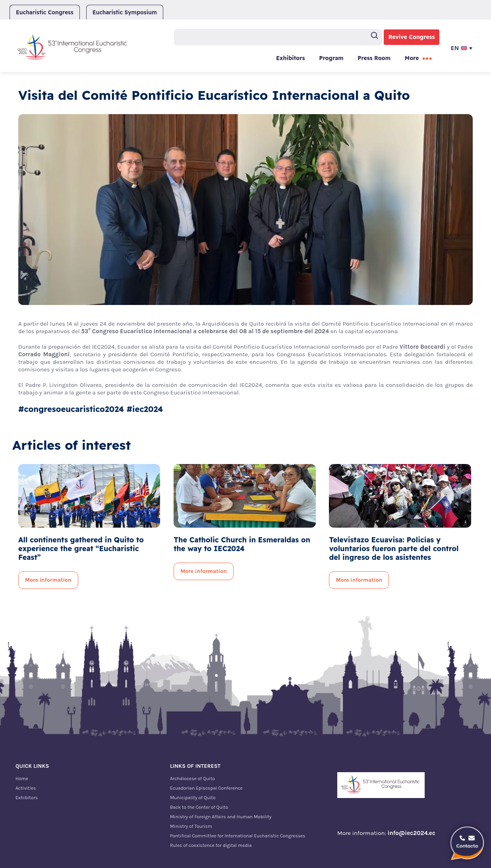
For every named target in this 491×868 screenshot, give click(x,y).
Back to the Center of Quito (199, 807)
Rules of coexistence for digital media (211, 845)
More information (48, 580)
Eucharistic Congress (45, 12)
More (412, 58)
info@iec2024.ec (412, 833)
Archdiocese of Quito (192, 779)
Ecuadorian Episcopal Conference (206, 788)
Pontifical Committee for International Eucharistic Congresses (238, 836)
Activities (26, 788)
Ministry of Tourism (191, 826)
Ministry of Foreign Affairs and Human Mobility (221, 817)
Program (331, 58)
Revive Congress (412, 37)
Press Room (374, 58)
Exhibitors (290, 58)
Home (22, 779)
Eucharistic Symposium (125, 12)
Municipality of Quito (193, 798)
